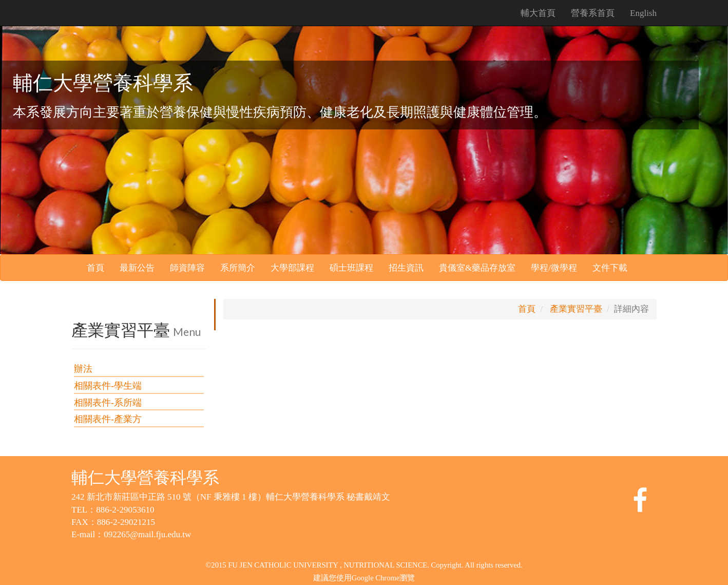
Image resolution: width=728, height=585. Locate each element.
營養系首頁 (593, 13)
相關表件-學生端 (108, 386)
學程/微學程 (554, 268)
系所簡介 (238, 268)
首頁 (95, 268)
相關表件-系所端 (108, 403)
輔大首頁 (538, 13)
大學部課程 (292, 268)
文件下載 (610, 268)
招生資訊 (406, 268)
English (643, 13)
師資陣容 (187, 268)
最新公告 (137, 268)
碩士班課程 (351, 268)
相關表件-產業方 (108, 419)
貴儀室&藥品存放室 (477, 268)
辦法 (83, 369)
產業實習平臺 (576, 309)
